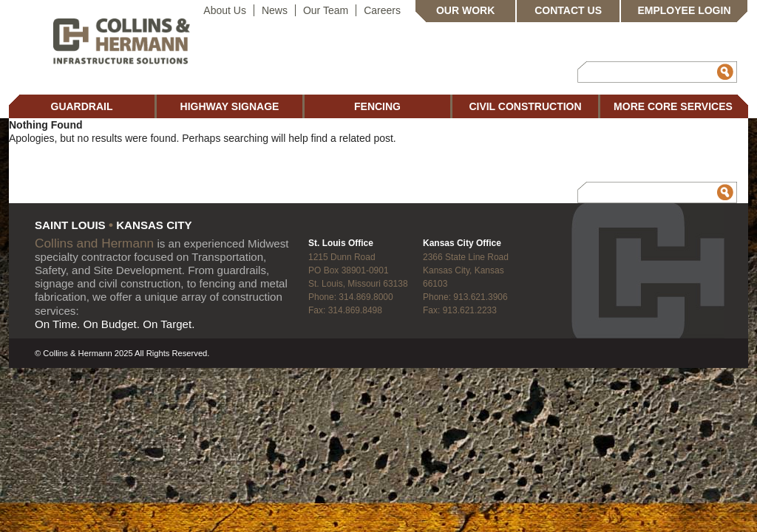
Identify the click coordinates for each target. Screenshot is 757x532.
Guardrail (82, 106)
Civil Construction (525, 106)
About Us (225, 10)
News (275, 10)
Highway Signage (230, 106)
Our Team (326, 10)
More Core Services (673, 106)
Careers (382, 10)
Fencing (377, 106)
